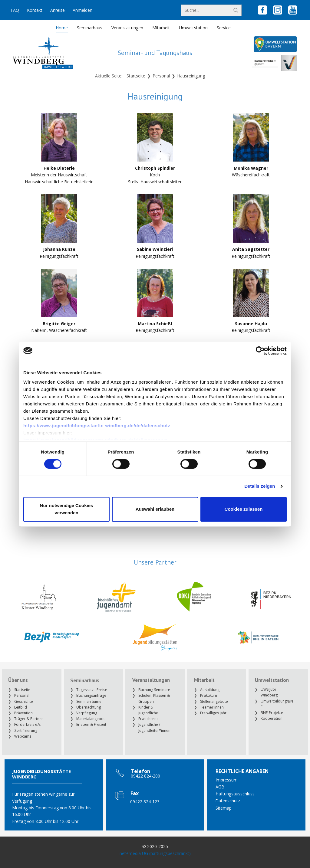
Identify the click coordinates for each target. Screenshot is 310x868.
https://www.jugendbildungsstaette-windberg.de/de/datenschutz (97, 426)
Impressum (227, 780)
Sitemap (224, 808)
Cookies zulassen (244, 509)
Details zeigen (260, 486)
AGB (220, 787)
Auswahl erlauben (155, 509)
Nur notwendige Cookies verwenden (67, 509)
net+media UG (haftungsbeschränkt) (155, 853)
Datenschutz (228, 801)
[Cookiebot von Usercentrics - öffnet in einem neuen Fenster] (260, 351)
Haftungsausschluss (235, 794)
